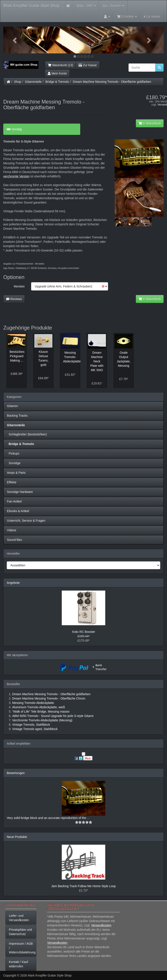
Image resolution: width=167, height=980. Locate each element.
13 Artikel (127, 17)
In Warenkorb (150, 123)
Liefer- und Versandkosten (19, 918)
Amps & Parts (16, 473)
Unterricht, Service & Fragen (26, 521)
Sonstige (14, 463)
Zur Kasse (152, 17)
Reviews (14, 299)
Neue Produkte (17, 837)
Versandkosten (101, 925)
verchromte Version (16, 176)
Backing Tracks (17, 416)
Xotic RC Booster (83, 632)
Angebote (13, 583)
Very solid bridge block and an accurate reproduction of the (47, 818)
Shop (18, 82)
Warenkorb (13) (60, 65)
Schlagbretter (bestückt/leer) (27, 434)
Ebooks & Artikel (18, 511)
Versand (162, 105)
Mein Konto (57, 73)
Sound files (14, 540)
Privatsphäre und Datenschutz (20, 932)
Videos (12, 530)
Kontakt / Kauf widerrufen (18, 964)
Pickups (13, 453)
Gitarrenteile (33, 82)
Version (19, 286)
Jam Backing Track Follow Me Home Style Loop (83, 886)
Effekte (12, 482)
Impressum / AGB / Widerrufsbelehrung (22, 948)
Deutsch (113, 6)
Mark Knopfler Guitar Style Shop (32, 6)
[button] (15, 40)
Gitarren (13, 406)
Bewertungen (16, 773)
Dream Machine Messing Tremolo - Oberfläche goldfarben (112, 82)
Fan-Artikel (14, 501)
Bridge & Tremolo (57, 82)
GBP (86, 6)
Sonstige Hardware (20, 492)
